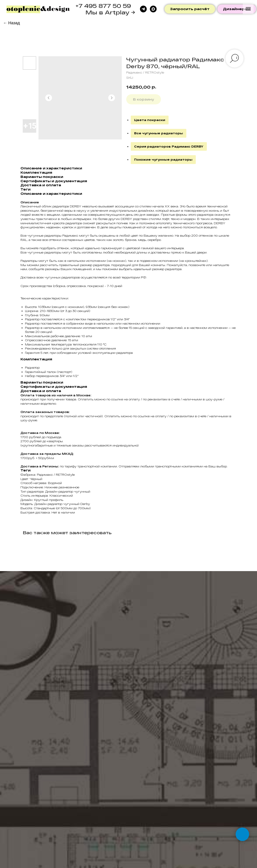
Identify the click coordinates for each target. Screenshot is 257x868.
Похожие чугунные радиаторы (163, 159)
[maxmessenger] (153, 9)
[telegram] (143, 9)
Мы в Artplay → (110, 12)
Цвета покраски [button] (150, 120)
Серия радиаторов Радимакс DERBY (169, 146)
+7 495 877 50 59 (103, 6)
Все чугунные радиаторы (159, 133)
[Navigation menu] (248, 9)
